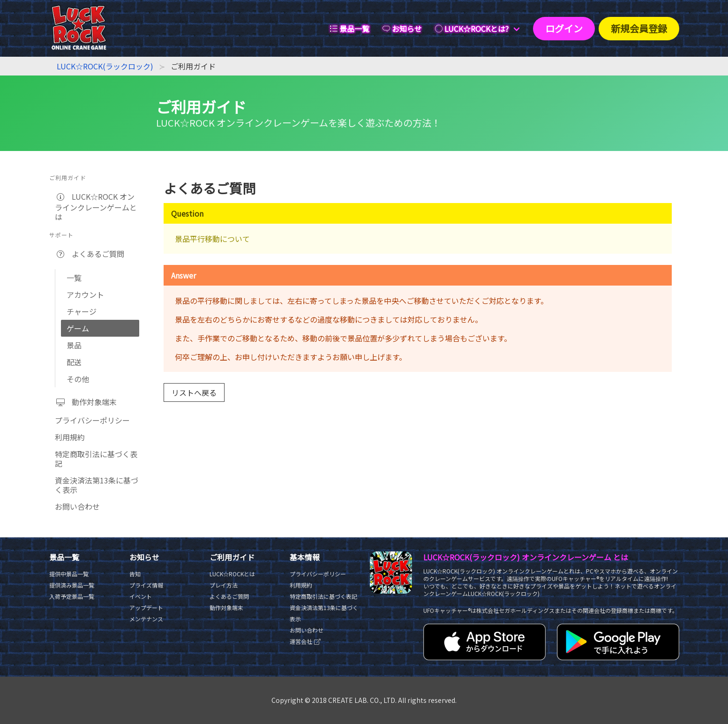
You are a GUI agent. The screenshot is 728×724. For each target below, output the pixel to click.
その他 (78, 379)
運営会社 (305, 641)
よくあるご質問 (90, 254)
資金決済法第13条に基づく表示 (97, 485)
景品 (74, 345)
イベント (141, 596)
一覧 (74, 278)
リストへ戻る (194, 392)
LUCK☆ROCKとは (232, 574)
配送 (74, 362)
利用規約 (70, 437)
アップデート (146, 607)
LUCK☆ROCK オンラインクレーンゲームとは (96, 207)
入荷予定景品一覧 (72, 596)
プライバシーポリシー (92, 420)
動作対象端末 (86, 402)
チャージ (82, 311)
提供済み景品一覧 (72, 585)
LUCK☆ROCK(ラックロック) (105, 66)
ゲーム (78, 328)
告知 (135, 574)
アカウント (85, 294)
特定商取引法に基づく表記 (96, 459)
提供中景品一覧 (69, 574)
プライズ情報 (146, 585)
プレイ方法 (224, 585)
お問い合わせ (77, 506)
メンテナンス (146, 619)
